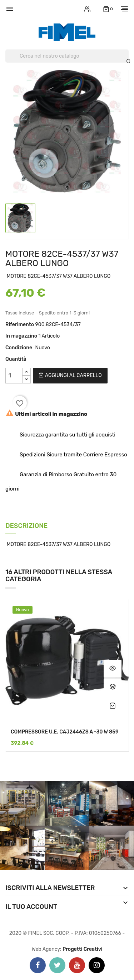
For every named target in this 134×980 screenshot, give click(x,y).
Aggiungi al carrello (70, 375)
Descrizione (26, 526)
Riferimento (20, 325)
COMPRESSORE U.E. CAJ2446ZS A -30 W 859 (65, 732)
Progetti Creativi (83, 949)
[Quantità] (14, 376)
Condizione (19, 348)
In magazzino (21, 336)
